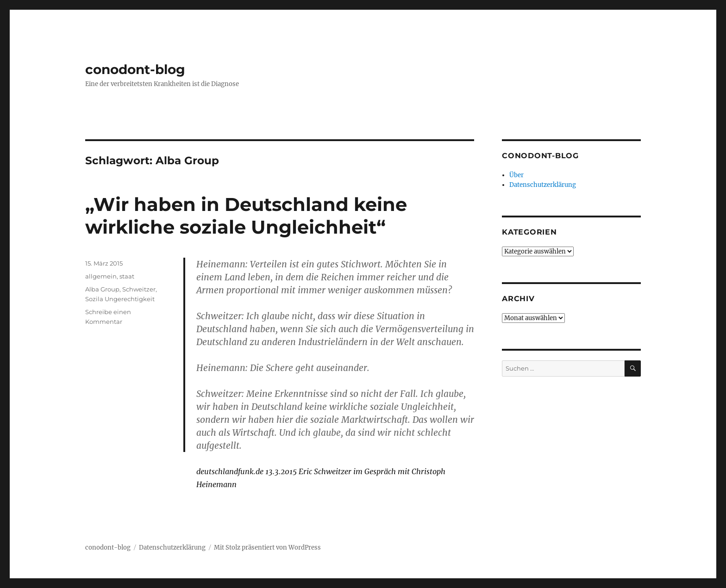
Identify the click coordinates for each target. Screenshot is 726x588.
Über (516, 175)
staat (127, 276)
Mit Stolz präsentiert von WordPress (267, 548)
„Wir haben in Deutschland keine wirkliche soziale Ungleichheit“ (246, 216)
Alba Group (102, 289)
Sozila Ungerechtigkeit (120, 299)
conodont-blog (135, 69)
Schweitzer (139, 289)
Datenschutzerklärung (543, 185)
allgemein (101, 276)
